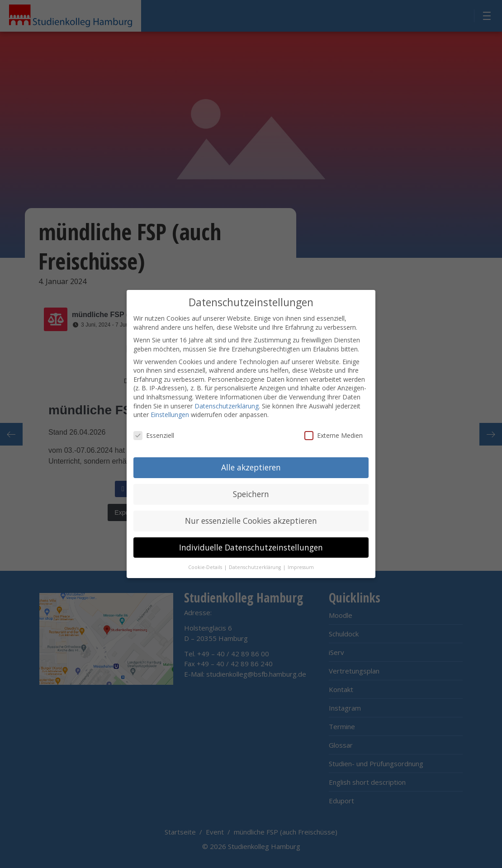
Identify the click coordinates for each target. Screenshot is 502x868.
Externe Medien (334, 434)
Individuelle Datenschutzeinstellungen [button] (251, 545)
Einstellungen (170, 413)
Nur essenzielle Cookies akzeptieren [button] (251, 519)
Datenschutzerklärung (227, 404)
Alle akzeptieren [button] (251, 465)
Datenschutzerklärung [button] (256, 565)
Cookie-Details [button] (206, 565)
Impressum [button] (301, 565)
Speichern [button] (251, 492)
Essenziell (154, 434)
